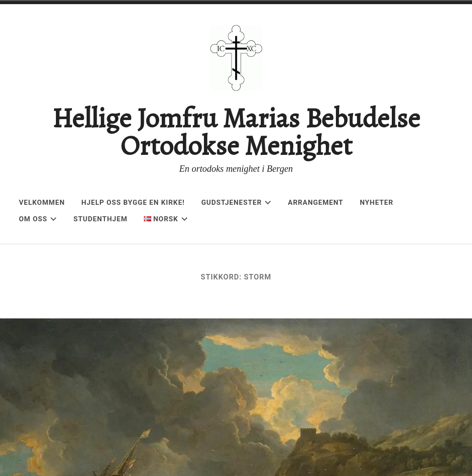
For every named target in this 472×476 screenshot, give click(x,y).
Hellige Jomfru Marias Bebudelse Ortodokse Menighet (236, 132)
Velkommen (42, 202)
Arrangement (316, 202)
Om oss (38, 219)
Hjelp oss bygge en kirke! (133, 202)
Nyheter (376, 202)
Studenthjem (100, 219)
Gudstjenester (236, 202)
